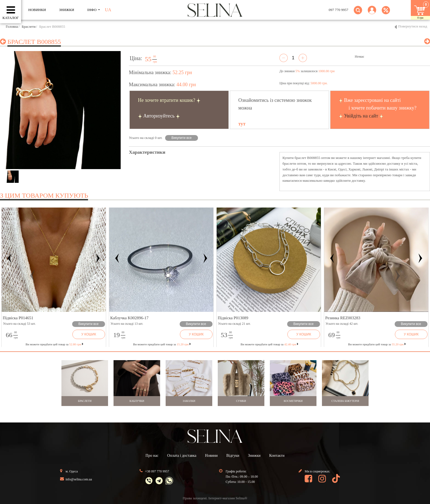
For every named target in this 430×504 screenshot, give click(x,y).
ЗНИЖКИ (67, 10)
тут (242, 124)
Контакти (277, 456)
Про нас (152, 456)
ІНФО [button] (92, 10)
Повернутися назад (413, 26)
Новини (211, 456)
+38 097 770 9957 (157, 471)
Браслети (29, 26)
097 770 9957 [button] (339, 10)
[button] (372, 13)
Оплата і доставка (182, 456)
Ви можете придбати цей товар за (162, 344)
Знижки (254, 456)
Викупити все (182, 138)
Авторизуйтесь (159, 116)
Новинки (37, 10)
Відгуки (233, 456)
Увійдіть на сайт (361, 116)
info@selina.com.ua (79, 479)
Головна (12, 26)
